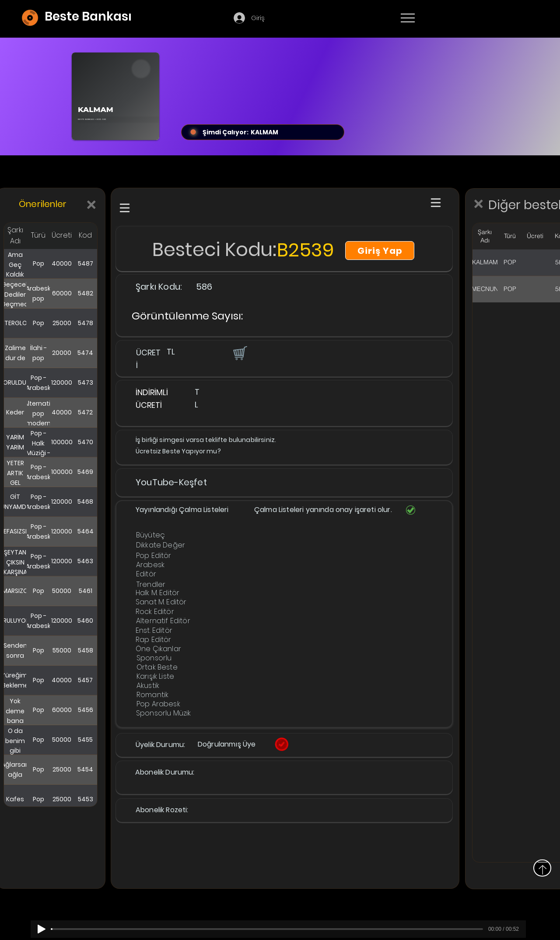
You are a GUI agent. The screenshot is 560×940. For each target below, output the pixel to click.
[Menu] (408, 18)
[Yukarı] (542, 868)
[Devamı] (459, 18)
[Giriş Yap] (380, 251)
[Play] (42, 929)
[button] (239, 353)
